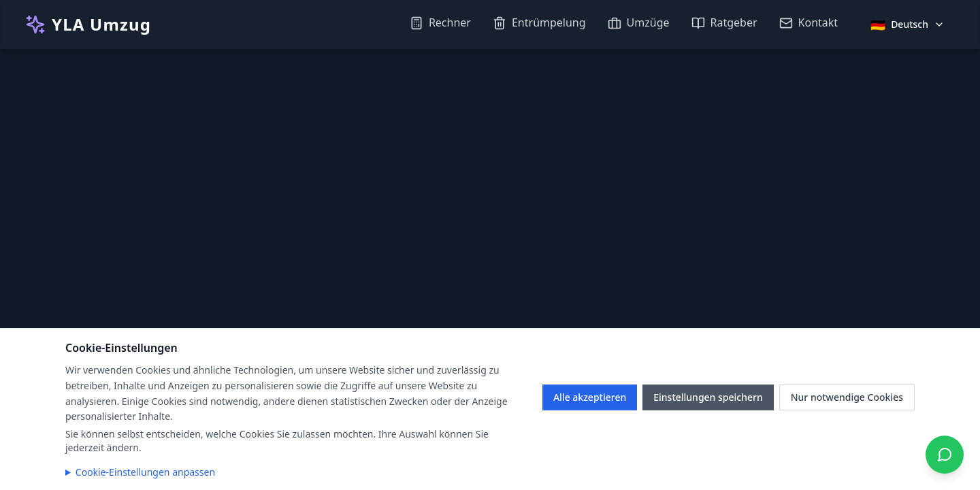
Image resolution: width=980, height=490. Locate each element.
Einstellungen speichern (708, 397)
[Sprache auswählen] (908, 24)
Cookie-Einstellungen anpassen (145, 472)
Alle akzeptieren (590, 397)
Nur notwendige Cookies (847, 397)
